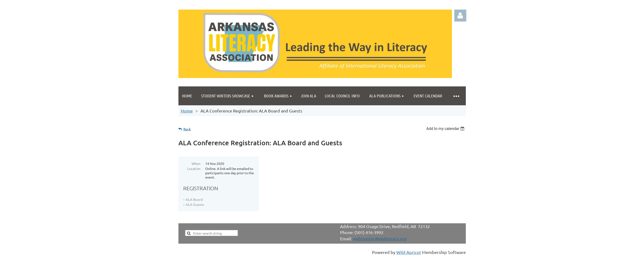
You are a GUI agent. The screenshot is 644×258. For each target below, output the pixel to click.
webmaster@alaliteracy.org (380, 238)
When (196, 163)
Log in (460, 16)
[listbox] (446, 129)
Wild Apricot (409, 252)
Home (187, 111)
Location (194, 168)
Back (187, 129)
